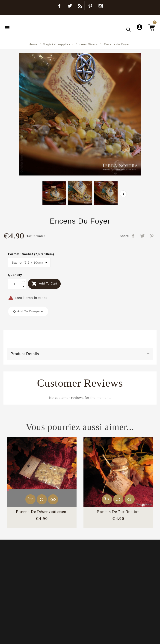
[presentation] (123, 194)
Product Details (25, 354)
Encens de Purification (118, 512)
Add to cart (44, 284)
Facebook (59, 6)
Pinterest (90, 6)
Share (133, 236)
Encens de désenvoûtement (42, 512)
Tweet (143, 236)
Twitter (70, 6)
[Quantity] (15, 284)
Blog (80, 6)
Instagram (101, 6)
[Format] (29, 263)
